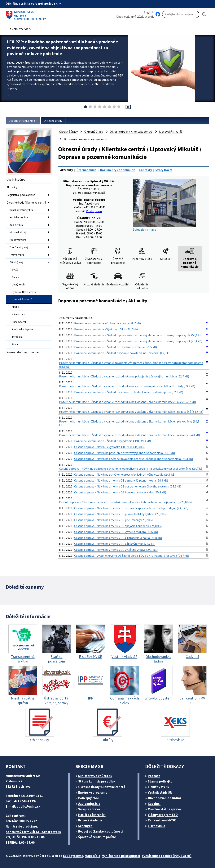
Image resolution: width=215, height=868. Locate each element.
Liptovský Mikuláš (22, 299)
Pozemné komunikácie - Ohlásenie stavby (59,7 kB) (107, 323)
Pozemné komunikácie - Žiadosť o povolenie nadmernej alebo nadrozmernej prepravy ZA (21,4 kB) (138, 341)
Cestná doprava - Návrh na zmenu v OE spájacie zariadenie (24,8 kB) (118, 526)
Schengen (85, 826)
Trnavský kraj (17, 255)
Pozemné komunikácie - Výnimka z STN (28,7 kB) (106, 329)
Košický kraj (16, 225)
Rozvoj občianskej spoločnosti (101, 831)
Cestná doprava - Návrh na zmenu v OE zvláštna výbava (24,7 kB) (116, 550)
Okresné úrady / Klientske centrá (26, 203)
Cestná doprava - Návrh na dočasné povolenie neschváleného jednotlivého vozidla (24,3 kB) (134, 459)
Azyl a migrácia (89, 804)
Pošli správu (94, 211)
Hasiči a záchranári (92, 815)
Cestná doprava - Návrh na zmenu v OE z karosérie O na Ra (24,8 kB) (118, 538)
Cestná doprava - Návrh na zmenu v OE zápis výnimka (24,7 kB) (115, 544)
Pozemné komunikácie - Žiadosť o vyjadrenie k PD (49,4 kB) (113, 441)
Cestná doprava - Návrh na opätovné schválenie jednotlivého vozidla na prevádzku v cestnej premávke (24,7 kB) (131, 469)
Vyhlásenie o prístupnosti (121, 856)
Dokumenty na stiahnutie (118, 170)
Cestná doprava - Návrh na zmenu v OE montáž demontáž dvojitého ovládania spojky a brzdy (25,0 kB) (125, 502)
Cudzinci (154, 804)
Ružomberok (19, 322)
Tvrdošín (17, 337)
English (149, 12)
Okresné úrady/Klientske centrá (102, 787)
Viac (9, 96)
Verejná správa (89, 809)
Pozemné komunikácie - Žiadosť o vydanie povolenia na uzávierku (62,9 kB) (123, 353)
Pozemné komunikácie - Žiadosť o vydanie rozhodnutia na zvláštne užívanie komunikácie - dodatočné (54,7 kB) (131, 412)
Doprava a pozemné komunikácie (86, 139)
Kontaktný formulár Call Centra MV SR (33, 832)
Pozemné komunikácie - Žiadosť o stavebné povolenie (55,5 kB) (116, 347)
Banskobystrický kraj (22, 210)
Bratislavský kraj (19, 217)
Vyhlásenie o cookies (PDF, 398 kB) (167, 856)
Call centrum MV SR (162, 820)
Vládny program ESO (163, 815)
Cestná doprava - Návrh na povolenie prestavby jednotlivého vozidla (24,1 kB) (125, 453)
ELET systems (73, 856)
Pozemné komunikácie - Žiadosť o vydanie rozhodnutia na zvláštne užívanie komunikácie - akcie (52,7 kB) (127, 402)
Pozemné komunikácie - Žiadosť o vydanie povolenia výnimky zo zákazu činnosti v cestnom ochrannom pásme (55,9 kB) (131, 365)
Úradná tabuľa (86, 170)
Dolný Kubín (18, 284)
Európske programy (93, 792)
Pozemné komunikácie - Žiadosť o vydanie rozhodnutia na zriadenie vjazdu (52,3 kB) (129, 392)
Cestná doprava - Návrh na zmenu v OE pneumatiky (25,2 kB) (113, 520)
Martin (15, 307)
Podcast (154, 776)
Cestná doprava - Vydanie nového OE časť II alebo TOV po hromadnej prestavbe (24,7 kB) (132, 556)
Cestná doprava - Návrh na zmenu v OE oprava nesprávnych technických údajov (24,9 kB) (131, 508)
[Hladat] (204, 14)
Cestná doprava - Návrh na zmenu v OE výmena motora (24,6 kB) (116, 532)
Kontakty (145, 170)
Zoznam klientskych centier (23, 352)
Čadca (15, 277)
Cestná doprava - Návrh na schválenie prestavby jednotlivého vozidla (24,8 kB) (125, 474)
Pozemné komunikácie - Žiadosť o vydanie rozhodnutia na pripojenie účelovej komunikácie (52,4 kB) (124, 376)
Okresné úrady (53, 121)
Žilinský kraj (16, 262)
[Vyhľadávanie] (181, 14)
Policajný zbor (89, 798)
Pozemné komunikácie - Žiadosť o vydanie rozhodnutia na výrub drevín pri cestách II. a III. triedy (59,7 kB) (127, 386)
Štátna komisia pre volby (97, 781)
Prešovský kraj (18, 240)
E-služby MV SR (159, 787)
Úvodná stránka (16, 180)
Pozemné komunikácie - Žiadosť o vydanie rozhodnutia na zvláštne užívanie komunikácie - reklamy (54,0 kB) (129, 435)
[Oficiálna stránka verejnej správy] (47, 3)
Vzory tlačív (164, 170)
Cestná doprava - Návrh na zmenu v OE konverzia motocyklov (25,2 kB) (120, 492)
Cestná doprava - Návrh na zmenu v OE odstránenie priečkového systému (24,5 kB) (128, 486)
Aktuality (12, 187)
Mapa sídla (92, 856)
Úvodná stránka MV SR (23, 121)
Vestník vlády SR (160, 792)
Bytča (15, 270)
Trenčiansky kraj (19, 247)
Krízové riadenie (90, 820)
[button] (20, 28)
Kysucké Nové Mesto (24, 292)
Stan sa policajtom (162, 781)
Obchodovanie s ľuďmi (164, 798)
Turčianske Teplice (22, 329)
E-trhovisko (157, 826)
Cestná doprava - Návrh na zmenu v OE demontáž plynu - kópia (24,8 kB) (121, 480)
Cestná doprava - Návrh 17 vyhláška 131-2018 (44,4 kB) (109, 447)
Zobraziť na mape (164, 205)
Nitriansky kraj (18, 232)
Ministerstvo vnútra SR (95, 776)
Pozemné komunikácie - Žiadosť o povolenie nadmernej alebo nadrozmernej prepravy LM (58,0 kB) (138, 335)
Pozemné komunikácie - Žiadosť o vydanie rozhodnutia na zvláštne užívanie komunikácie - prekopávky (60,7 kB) (129, 423)
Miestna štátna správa (164, 809)
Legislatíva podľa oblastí (21, 195)
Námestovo (18, 314)
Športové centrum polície (97, 837)
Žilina (15, 344)
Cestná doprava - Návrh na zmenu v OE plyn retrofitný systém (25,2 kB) (120, 514)
